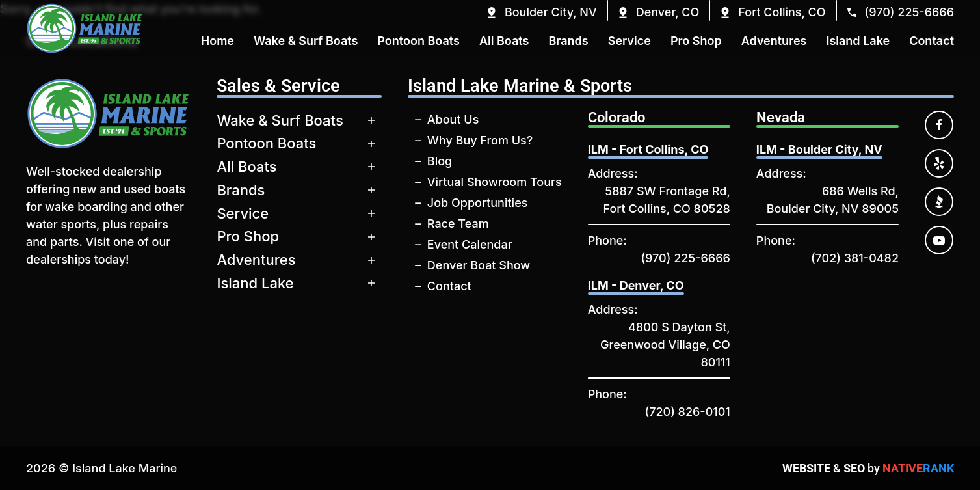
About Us (453, 119)
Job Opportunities (478, 203)
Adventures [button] (774, 41)
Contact (449, 286)
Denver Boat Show (479, 265)
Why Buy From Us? (480, 140)
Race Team (458, 224)
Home (218, 41)
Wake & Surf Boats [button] (306, 41)
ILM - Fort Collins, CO (648, 149)
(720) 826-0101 (688, 412)
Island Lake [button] (858, 41)
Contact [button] (932, 41)
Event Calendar (470, 244)
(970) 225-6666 (685, 258)
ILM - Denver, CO (636, 285)
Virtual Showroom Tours (495, 182)
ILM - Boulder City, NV (819, 149)
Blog (440, 161)
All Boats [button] (504, 41)
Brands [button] (568, 41)
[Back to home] (85, 28)
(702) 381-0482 (855, 258)
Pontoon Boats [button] (418, 41)
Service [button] (629, 41)
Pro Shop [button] (696, 41)
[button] (541, 12)
